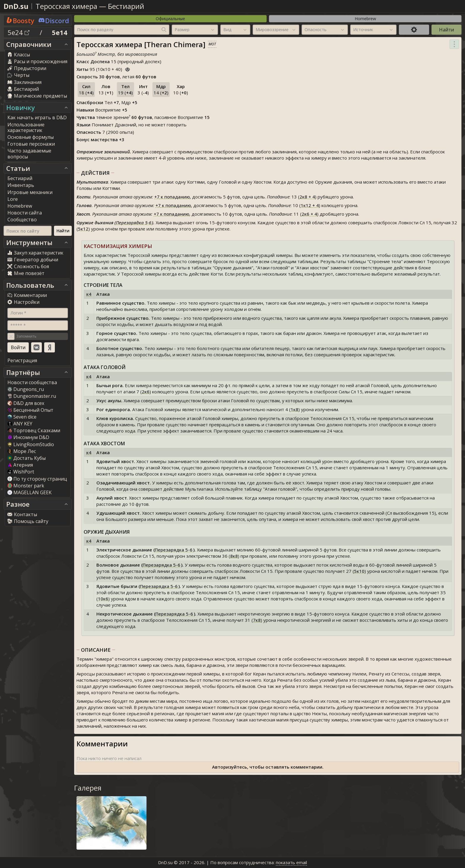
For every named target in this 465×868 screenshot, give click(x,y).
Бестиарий (126, 6)
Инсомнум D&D (28, 437)
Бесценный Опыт (30, 410)
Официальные (170, 19)
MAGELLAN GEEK (30, 492)
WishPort (21, 472)
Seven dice (22, 417)
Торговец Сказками (34, 430)
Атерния (20, 465)
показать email (291, 862)
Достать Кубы (27, 458)
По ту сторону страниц (37, 479)
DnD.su (16, 6)
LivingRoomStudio (31, 444)
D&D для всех (26, 403)
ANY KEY (20, 424)
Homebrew (365, 19)
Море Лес (22, 451)
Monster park (26, 486)
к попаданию (172, 197)
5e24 (19, 32)
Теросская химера (66, 6)
